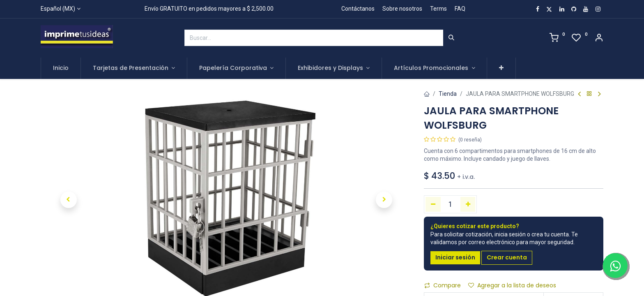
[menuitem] (61, 68)
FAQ (460, 9)
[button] (501, 68)
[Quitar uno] (433, 204)
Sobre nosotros (402, 9)
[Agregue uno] (468, 204)
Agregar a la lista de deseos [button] (512, 285)
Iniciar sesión (455, 257)
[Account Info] (599, 39)
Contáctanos (358, 9)
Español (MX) (58, 9)
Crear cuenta (507, 257)
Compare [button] (443, 285)
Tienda (448, 94)
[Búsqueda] (451, 38)
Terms (438, 9)
